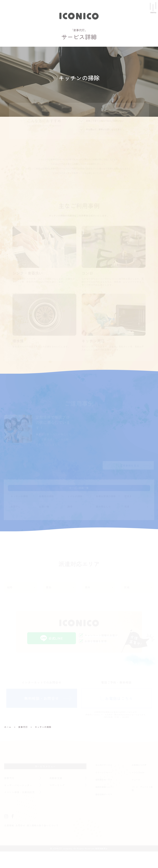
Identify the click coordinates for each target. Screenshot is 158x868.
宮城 (127, 604)
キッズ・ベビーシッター (19, 802)
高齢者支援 (56, 795)
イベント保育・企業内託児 (20, 809)
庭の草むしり (104, 523)
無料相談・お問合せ (42, 715)
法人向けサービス (104, 781)
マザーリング (57, 802)
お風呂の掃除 (47, 512)
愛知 (49, 604)
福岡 (10, 604)
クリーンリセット (104, 789)
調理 (70, 523)
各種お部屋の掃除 (106, 512)
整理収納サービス (104, 811)
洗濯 (127, 523)
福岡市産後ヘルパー (105, 804)
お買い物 (44, 523)
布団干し (16, 523)
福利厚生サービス (104, 796)
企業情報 (9, 842)
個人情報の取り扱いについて (43, 842)
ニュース (136, 796)
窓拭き (128, 512)
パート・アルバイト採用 (142, 805)
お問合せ (21, 842)
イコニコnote (138, 789)
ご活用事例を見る (129, 481)
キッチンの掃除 (19, 512)
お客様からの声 (139, 781)
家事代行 (9, 795)
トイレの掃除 (75, 512)
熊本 (88, 604)
